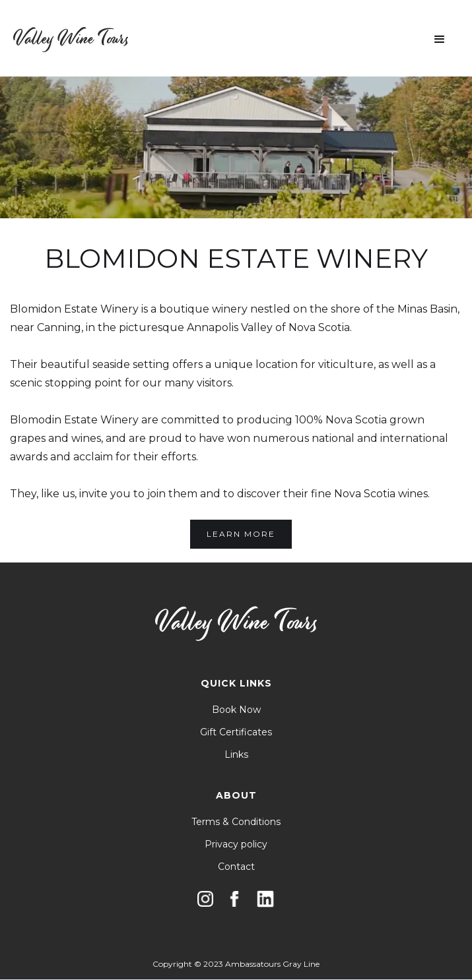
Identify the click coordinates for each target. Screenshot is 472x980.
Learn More (241, 534)
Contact (236, 867)
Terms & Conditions (236, 822)
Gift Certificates (236, 732)
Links (236, 754)
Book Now (236, 710)
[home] (71, 39)
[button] (440, 40)
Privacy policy (236, 844)
